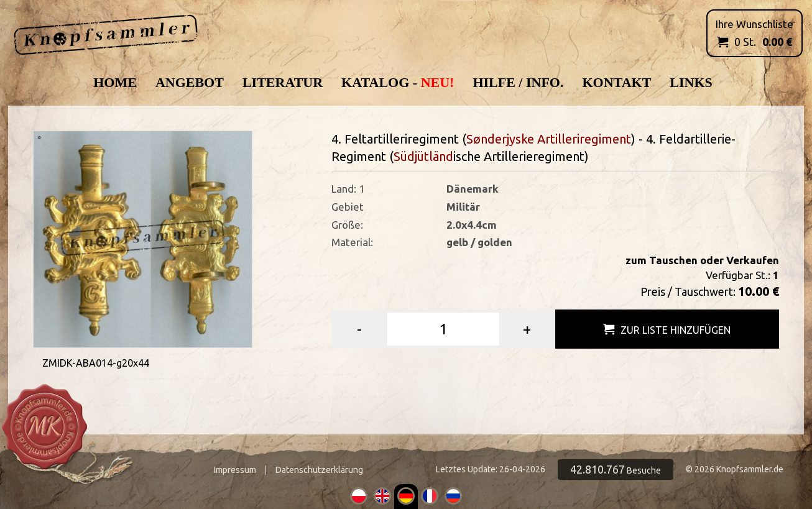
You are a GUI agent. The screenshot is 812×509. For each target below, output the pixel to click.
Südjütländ (423, 156)
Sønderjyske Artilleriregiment (549, 139)
